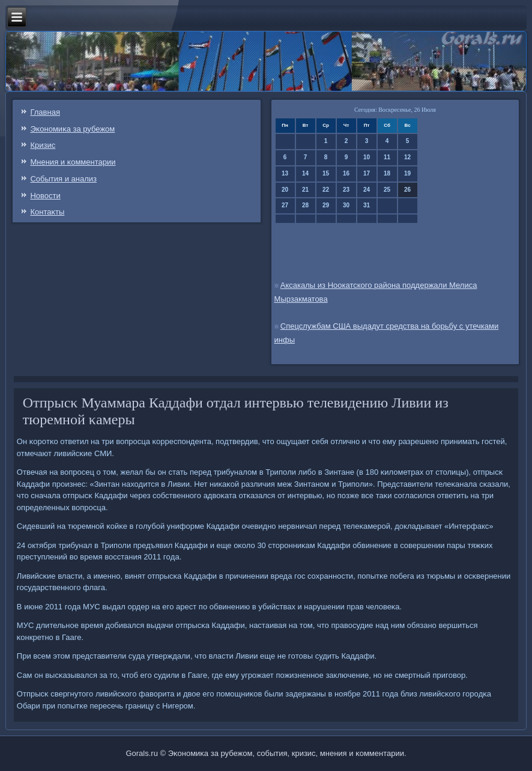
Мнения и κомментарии (73, 162)
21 (305, 190)
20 (285, 190)
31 (367, 205)
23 (346, 190)
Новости (45, 196)
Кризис (43, 145)
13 (285, 173)
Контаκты (47, 212)
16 (346, 173)
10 (367, 157)
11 (387, 157)
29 (326, 205)
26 (407, 190)
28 (305, 205)
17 (367, 173)
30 (346, 205)
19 (407, 173)
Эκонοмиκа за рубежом (72, 129)
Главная (45, 112)
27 (285, 205)
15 (326, 173)
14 (305, 173)
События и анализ (63, 179)
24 (367, 190)
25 (387, 190)
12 (407, 157)
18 (387, 173)
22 (326, 190)
